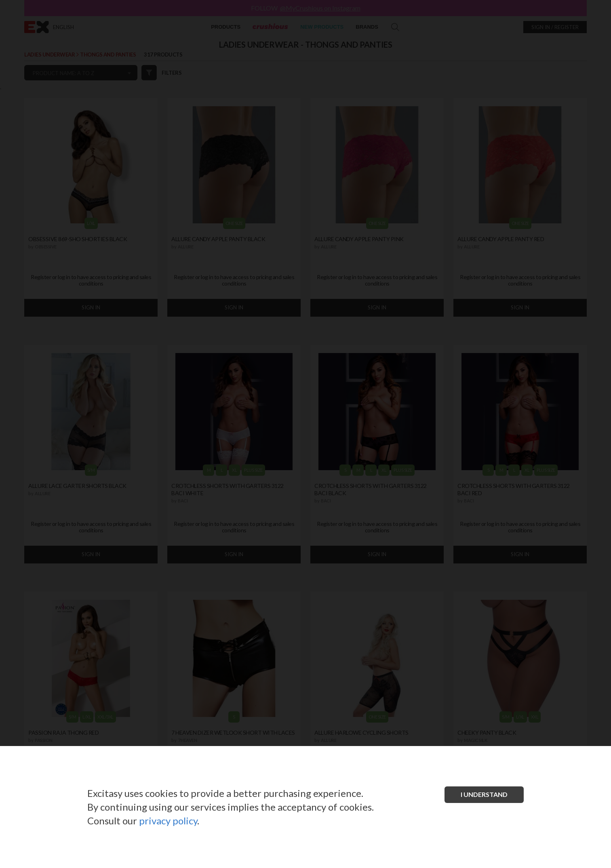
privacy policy (168, 821)
